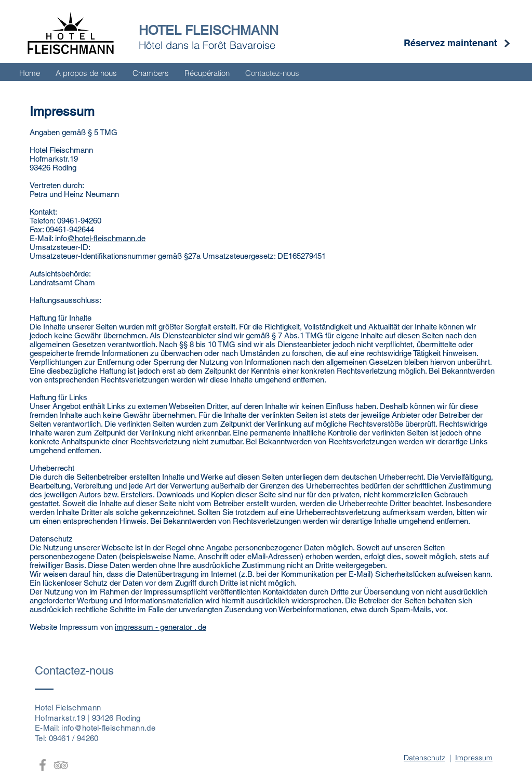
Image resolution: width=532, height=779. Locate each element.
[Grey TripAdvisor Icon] (61, 765)
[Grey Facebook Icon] (43, 765)
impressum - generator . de (161, 627)
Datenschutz (424, 758)
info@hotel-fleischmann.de (108, 728)
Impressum (474, 758)
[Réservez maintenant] (450, 43)
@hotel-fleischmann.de (106, 238)
